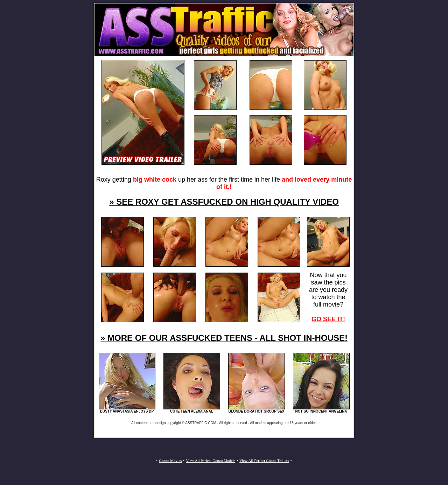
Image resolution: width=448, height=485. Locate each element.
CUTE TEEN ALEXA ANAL (192, 411)
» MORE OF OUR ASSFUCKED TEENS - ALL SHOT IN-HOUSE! (224, 338)
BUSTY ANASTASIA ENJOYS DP (127, 411)
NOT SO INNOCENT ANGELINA (321, 411)
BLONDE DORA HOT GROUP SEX (256, 411)
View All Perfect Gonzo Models (211, 461)
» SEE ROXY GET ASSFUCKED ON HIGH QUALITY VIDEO (224, 202)
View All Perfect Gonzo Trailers (264, 461)
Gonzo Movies (170, 461)
